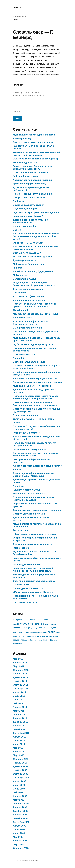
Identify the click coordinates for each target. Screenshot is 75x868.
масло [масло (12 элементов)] (48, 628)
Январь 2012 (20, 674)
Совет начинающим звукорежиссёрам (34, 581)
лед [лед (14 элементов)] (40, 628)
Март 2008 (19, 844)
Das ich (17, 230)
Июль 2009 (19, 785)
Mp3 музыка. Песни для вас (28, 264)
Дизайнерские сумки (24, 260)
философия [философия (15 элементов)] (48, 640)
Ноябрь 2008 (20, 815)
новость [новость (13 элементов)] (16, 632)
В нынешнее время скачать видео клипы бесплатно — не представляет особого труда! (36, 236)
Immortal (18, 268)
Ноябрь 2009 (20, 770)
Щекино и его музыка (25, 602)
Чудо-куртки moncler (24, 226)
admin (17, 93)
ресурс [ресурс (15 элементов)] (16, 640)
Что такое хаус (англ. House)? (29, 296)
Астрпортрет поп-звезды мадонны (32, 180)
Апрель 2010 (20, 752)
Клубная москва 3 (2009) (26, 490)
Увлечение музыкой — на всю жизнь (33, 419)
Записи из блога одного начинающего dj (35, 159)
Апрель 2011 (20, 707)
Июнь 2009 (19, 789)
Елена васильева (23, 318)
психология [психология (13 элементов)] (48, 636)
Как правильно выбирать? (28, 216)
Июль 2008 (19, 829)
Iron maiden (19, 293)
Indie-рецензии (21, 548)
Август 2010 (20, 737)
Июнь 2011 (19, 700)
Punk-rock (18, 201)
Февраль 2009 (21, 803)
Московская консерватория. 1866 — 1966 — (37, 314)
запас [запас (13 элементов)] (15, 624)
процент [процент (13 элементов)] (41, 636)
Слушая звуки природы (26, 209)
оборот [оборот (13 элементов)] (21, 632)
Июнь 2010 (19, 744)
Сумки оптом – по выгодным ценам (33, 142)
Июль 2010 (19, 740)
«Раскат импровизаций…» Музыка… (33, 592)
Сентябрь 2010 (21, 733)
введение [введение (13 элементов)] (26, 620)
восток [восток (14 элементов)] (47, 620)
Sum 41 (17, 470)
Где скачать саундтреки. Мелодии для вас (37, 212)
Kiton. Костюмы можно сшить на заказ (34, 534)
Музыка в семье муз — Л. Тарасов (32, 386)
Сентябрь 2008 (21, 822)
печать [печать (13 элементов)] (58, 632)
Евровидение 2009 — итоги (28, 588)
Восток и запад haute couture (29, 362)
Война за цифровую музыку (29, 205)
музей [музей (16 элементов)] (54, 628)
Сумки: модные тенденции (28, 289)
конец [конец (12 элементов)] (22, 628)
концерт (30, 95)
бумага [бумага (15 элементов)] (19, 620)
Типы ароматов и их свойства (30, 493)
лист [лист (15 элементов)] (44, 628)
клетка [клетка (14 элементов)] (54, 624)
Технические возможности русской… (34, 257)
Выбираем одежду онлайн (28, 328)
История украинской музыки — (30, 514)
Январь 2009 (20, 807)
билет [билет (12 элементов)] (14, 620)
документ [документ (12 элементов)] (57, 620)
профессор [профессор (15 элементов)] (24, 636)
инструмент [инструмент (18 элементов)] (24, 624)
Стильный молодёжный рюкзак (31, 173)
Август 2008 (20, 826)
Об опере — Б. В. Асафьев (28, 243)
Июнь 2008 (19, 833)
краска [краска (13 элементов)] (33, 628)
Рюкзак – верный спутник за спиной (33, 194)
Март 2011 (19, 711)
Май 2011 (18, 703)
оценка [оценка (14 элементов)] (44, 632)
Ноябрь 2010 (20, 726)
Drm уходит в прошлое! (26, 415)
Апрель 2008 (20, 841)
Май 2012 (18, 659)
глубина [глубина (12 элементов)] (52, 620)
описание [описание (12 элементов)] (33, 632)
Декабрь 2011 (20, 677)
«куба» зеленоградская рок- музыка (33, 344)
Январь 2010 (20, 763)
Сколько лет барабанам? (27, 253)
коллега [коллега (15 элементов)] (16, 628)
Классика (37, 93)
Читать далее (21, 85)
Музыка (17, 7)
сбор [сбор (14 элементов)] (31, 640)
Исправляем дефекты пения (29, 300)
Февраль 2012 (21, 670)
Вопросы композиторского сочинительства (37, 382)
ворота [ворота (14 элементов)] (32, 620)
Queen (16, 423)
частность (42, 95)
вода (17, 95)
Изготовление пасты (24, 279)
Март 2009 (19, 800)
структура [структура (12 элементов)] (40, 640)
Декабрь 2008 (20, 811)
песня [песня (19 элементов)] (51, 632)
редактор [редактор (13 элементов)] (55, 636)
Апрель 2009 (20, 796)
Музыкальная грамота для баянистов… (35, 135)
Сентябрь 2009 (21, 778)
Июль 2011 (19, 696)
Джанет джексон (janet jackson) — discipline (37, 510)
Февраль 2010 (21, 759)
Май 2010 (18, 748)
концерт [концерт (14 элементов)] (27, 628)
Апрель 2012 (20, 663)
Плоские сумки (21, 585)
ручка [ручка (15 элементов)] (22, 640)
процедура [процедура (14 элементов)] (33, 636)
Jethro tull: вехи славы (26, 176)
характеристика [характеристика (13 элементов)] (18, 644)
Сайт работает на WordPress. (28, 861)
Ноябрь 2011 (20, 681)
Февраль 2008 (21, 848)
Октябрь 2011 (21, 685)
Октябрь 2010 (21, 729)
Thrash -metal (20, 310)
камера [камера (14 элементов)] (48, 624)
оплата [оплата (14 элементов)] (38, 632)
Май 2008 (18, 837)
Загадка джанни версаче (27, 564)
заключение (23, 95)
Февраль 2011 (21, 715)
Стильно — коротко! (24, 354)
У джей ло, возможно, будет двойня (33, 271)
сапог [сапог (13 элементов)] (27, 640)
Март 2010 (19, 755)
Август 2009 (20, 781)
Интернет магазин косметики (29, 198)
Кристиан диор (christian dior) (29, 184)
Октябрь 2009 (21, 774)
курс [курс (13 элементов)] (37, 628)
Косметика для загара (25, 162)
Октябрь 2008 (21, 818)
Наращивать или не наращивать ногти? (35, 378)
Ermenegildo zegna (23, 138)
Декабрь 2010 (20, 722)
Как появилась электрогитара (30, 449)
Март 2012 (19, 666)
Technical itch (20, 530)
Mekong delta (20, 275)
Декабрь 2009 (20, 766)
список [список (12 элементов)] (35, 640)
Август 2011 (20, 692)
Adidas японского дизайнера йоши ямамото (37, 466)
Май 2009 (18, 792)
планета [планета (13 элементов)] (16, 636)
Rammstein (19, 358)
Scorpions (18, 486)
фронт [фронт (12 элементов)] (56, 640)
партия (36, 95)
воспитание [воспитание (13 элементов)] (40, 620)
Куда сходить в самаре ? (27, 433)
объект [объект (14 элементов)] (27, 632)
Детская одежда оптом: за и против (33, 544)
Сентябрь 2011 (21, 689)
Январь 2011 (20, 718)
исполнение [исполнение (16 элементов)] (38, 624)
